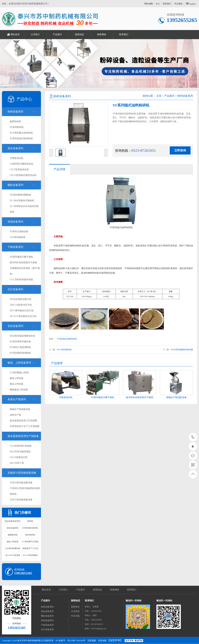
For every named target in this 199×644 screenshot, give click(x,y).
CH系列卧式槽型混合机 (22, 164)
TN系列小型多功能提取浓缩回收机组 (25, 491)
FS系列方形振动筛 (19, 232)
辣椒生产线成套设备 (20, 409)
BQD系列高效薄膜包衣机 (22, 336)
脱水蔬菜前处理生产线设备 (23, 436)
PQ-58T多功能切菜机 (20, 452)
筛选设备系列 (15, 222)
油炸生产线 (15, 415)
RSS (158, 4)
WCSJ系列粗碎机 (64, 350)
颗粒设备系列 (15, 185)
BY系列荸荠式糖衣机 (20, 342)
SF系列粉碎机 (17, 127)
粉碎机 (30, 521)
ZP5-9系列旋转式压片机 (22, 311)
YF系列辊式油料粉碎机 (67, 339)
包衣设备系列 (15, 326)
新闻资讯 (75, 607)
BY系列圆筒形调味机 (20, 353)
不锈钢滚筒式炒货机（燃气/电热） (25, 271)
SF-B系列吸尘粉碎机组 (21, 133)
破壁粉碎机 (15, 121)
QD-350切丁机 (17, 463)
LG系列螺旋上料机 (19, 373)
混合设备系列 (15, 148)
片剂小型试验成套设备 (21, 483)
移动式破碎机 (13, 528)
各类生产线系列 (17, 399)
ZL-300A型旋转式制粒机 (22, 201)
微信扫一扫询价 (134, 601)
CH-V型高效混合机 (19, 170)
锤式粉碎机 (30, 535)
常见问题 (75, 616)
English (191, 4)
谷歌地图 (102, 641)
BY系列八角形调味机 (20, 347)
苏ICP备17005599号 (76, 641)
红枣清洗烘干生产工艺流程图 (25, 426)
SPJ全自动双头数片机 (21, 299)
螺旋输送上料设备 (19, 390)
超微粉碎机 (13, 535)
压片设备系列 (15, 289)
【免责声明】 (115, 640)
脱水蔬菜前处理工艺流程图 (23, 421)
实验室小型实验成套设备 (22, 473)
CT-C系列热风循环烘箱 (21, 280)
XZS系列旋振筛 (18, 237)
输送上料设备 (17, 378)
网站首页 (15, 34)
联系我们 (167, 4)
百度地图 (92, 641)
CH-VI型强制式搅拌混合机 (23, 175)
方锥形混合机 (17, 158)
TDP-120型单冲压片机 (21, 305)
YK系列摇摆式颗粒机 (20, 195)
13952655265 (193, 437)
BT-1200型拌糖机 (30, 555)
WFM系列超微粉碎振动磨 (182, 350)
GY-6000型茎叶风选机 (21, 446)
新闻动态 (80, 34)
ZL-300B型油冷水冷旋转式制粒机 (24, 209)
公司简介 (35, 34)
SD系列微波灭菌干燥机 (21, 257)
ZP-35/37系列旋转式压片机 (23, 316)
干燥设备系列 (15, 247)
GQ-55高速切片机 (19, 457)
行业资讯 (75, 611)
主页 (159, 96)
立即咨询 (180, 150)
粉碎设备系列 (15, 112)
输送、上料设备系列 (19, 363)
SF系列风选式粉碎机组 (21, 139)
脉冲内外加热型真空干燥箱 (23, 263)
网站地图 (149, 4)
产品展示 (57, 34)
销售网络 (102, 34)
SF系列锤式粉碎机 (30, 528)
